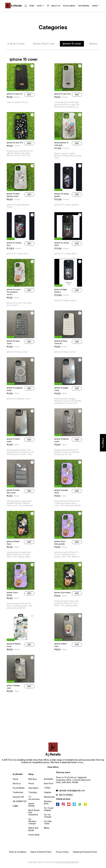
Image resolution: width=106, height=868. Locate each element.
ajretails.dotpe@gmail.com (72, 790)
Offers (103, 443)
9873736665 (66, 795)
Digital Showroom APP (67, 862)
